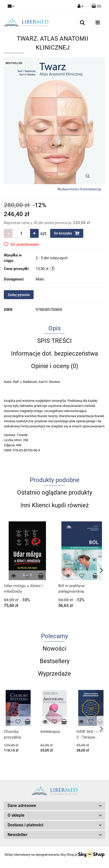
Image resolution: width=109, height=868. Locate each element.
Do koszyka (67, 233)
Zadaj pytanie (19, 295)
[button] (96, 6)
